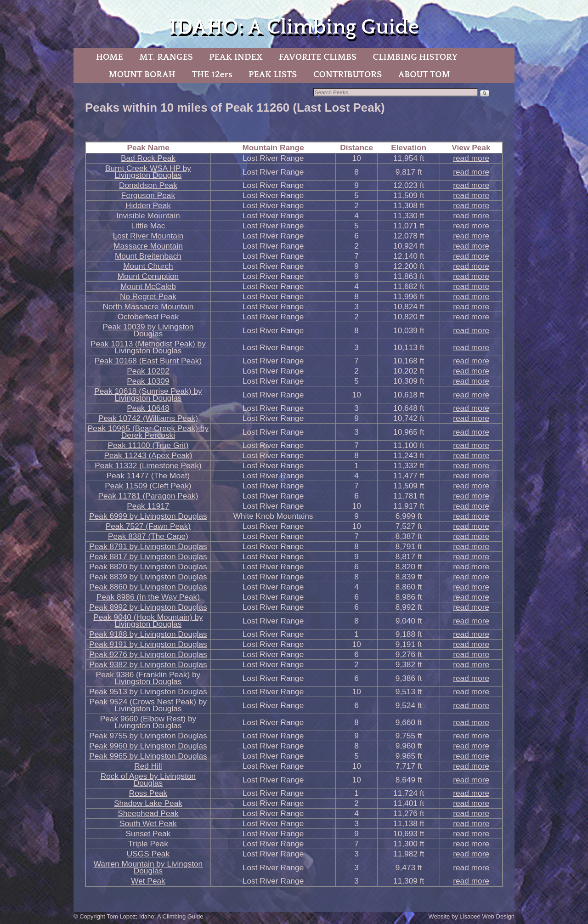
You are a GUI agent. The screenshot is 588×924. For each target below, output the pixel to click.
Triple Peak (148, 844)
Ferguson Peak (148, 195)
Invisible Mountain (148, 215)
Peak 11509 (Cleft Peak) (148, 486)
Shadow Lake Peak (148, 803)
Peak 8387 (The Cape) (148, 536)
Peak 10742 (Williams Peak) (148, 418)
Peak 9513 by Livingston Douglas (148, 692)
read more (471, 158)
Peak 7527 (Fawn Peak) (148, 526)
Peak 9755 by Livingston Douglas (148, 736)
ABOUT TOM (424, 74)
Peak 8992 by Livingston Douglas (148, 607)
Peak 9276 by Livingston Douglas (148, 654)
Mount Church (148, 266)
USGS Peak (148, 854)
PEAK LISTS (273, 74)
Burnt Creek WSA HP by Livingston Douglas (148, 172)
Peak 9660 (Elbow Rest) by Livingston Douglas (148, 722)
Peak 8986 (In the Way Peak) (148, 597)
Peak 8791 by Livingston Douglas (148, 546)
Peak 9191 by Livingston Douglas (148, 644)
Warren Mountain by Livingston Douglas (148, 867)
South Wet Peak (148, 823)
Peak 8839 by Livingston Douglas (148, 577)
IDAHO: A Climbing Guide (294, 27)
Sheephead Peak (148, 813)
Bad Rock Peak (148, 158)
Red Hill (148, 766)
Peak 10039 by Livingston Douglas (148, 330)
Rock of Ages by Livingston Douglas (148, 779)
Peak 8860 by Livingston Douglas (148, 587)
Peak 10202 (148, 371)
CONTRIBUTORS (348, 74)
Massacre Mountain (148, 246)
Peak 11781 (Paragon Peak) (148, 496)
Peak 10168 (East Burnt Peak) (148, 361)
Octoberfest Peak (148, 317)
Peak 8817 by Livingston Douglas (148, 556)
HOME (110, 57)
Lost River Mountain (148, 236)
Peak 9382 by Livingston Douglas (148, 664)
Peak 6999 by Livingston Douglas (148, 516)
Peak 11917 (148, 506)
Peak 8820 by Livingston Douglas (148, 567)
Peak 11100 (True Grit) (148, 445)
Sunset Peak (148, 833)
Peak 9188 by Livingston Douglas (148, 634)
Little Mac (148, 226)
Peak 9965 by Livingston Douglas (148, 756)
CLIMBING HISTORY (415, 57)
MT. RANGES (166, 57)
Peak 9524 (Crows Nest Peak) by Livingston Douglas (148, 705)
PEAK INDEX (236, 57)
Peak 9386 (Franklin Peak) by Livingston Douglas (148, 678)
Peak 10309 (148, 381)
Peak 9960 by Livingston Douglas (148, 746)
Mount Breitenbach (148, 256)
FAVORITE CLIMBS (318, 57)
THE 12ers (212, 74)
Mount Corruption (148, 276)
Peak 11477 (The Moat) (148, 476)
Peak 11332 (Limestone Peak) (148, 465)
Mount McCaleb (148, 286)
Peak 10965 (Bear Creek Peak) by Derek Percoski (148, 432)
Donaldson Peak (148, 185)
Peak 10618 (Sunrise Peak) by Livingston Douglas (148, 394)
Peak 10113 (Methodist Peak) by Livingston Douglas (148, 347)
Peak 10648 (148, 408)
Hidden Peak (148, 205)
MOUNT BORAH (142, 74)
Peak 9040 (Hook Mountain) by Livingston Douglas (148, 621)
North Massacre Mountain (148, 306)
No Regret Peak (148, 296)
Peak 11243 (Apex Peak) (148, 455)
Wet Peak (148, 881)
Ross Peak (148, 793)
